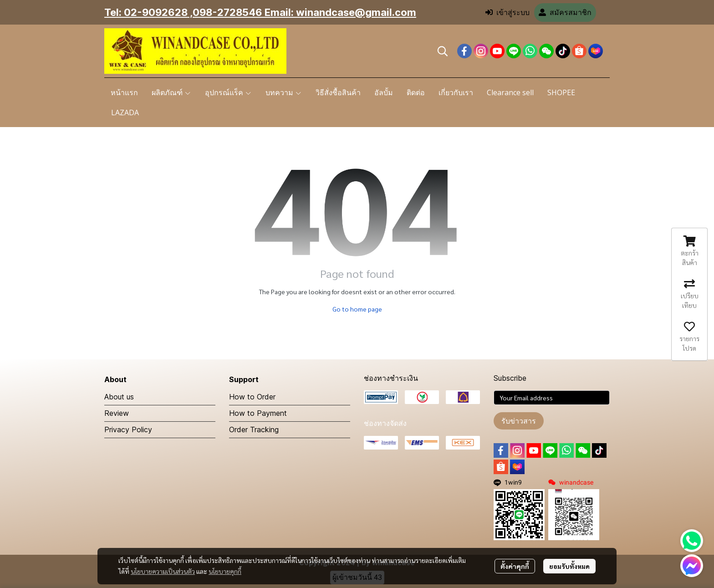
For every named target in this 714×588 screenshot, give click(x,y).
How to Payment (258, 413)
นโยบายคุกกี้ (225, 571)
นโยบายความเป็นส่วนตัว (163, 571)
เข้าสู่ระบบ (507, 13)
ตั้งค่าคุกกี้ (515, 566)
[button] (443, 51)
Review (117, 413)
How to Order (252, 397)
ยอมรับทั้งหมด (569, 566)
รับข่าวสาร (519, 421)
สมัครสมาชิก (565, 13)
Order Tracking (254, 429)
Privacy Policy (128, 429)
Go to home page (357, 309)
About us (119, 397)
